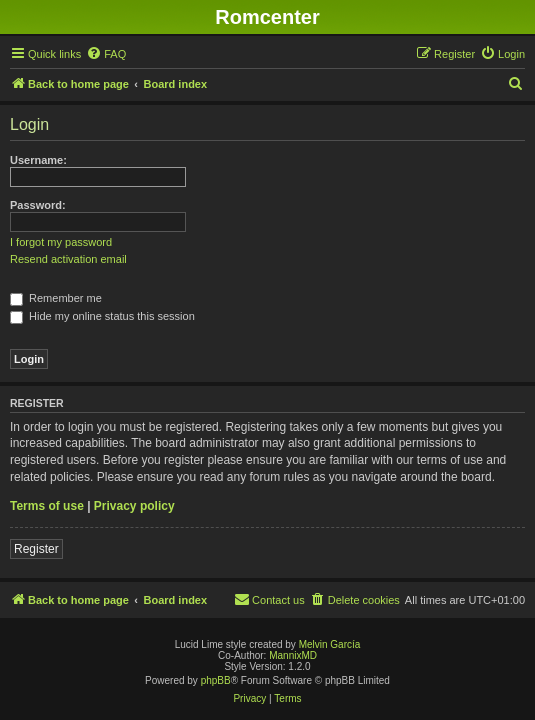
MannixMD (293, 655)
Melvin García (330, 644)
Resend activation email (68, 259)
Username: (38, 160)
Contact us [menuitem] (269, 599)
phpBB (216, 680)
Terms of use (47, 506)
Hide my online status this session (102, 316)
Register (36, 549)
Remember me (56, 298)
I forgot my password (61, 242)
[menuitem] (106, 54)
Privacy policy (134, 506)
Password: (38, 205)
